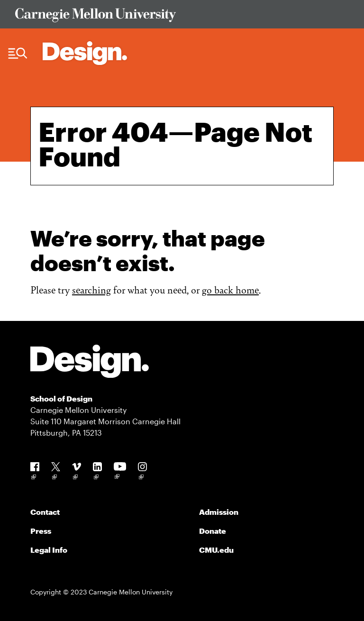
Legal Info (49, 550)
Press (41, 531)
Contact (45, 512)
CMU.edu (216, 550)
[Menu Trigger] (18, 54)
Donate (213, 531)
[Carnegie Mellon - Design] (90, 363)
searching (91, 289)
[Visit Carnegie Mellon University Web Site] (182, 17)
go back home (230, 289)
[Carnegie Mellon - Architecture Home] (85, 53)
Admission (219, 512)
